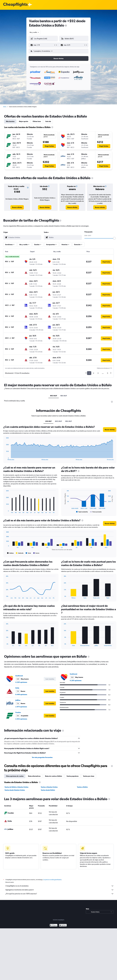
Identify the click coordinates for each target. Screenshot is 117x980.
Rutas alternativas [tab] (34, 776)
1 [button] (89, 373)
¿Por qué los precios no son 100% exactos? (60, 894)
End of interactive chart (5, 459)
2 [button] (94, 373)
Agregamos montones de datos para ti (60, 890)
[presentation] (66, 26)
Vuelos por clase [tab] (89, 776)
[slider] (114, 238)
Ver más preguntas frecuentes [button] (42, 757)
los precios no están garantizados (52, 880)
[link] (17, 207)
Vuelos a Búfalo (82, 787)
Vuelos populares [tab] (73, 776)
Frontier (18, 712)
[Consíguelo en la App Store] (63, 925)
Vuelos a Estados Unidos (49, 787)
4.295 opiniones (21, 682)
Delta (17, 688)
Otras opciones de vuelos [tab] (15, 776)
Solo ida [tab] (48, 121)
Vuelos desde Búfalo (48, 790)
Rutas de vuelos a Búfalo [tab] (54, 776)
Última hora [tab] (37, 121)
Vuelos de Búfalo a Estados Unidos (16, 787)
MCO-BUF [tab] (54, 396)
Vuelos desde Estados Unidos (15, 790)
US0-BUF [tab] (48, 421)
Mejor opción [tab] (24, 121)
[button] (42, 45)
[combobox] (34, 32)
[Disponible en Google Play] (54, 925)
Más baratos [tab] (10, 121)
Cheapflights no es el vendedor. (60, 886)
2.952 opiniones (21, 719)
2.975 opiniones (21, 707)
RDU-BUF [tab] (64, 396)
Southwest (19, 676)
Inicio (5, 107)
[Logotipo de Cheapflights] (15, 5)
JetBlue (18, 700)
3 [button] (98, 373)
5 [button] (108, 373)
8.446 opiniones (21, 694)
